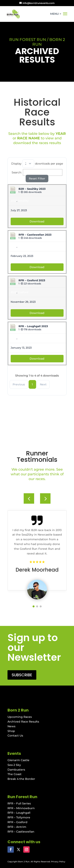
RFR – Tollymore (19, 817)
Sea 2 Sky (14, 765)
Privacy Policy (58, 862)
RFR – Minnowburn (21, 808)
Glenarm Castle (18, 760)
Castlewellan (26, 246)
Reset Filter (37, 179)
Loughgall (25, 338)
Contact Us (15, 736)
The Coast (15, 774)
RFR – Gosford (17, 822)
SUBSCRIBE (22, 675)
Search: (37, 172)
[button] (45, 498)
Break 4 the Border (21, 779)
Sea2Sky (23, 201)
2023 (14, 201)
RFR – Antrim (17, 827)
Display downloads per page (37, 164)
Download (37, 221)
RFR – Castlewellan (21, 832)
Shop (11, 731)
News (11, 726)
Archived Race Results (23, 722)
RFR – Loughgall (19, 813)
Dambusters (16, 770)
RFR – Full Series (19, 803)
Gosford (23, 292)
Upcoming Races (20, 717)
